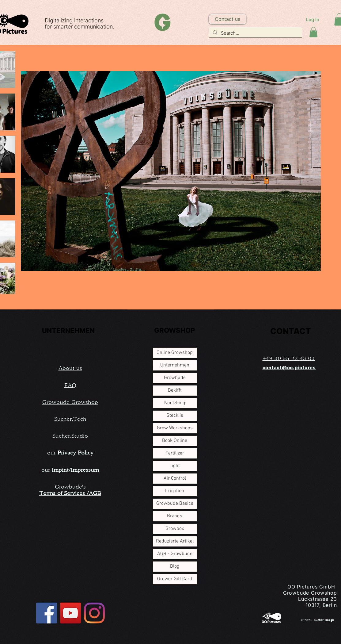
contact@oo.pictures (289, 368)
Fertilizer (175, 453)
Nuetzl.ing (175, 403)
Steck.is (175, 416)
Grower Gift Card (175, 579)
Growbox (175, 529)
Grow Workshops (175, 428)
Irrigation (175, 491)
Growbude (175, 378)
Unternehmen (175, 365)
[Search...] (255, 33)
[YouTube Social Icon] (70, 613)
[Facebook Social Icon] (47, 613)
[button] (228, 19)
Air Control (175, 478)
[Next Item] (313, 171)
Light (175, 466)
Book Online (175, 441)
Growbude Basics (175, 504)
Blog (175, 566)
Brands (175, 516)
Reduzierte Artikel (175, 541)
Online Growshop (175, 353)
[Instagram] (94, 613)
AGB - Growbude (175, 554)
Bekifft (175, 390)
